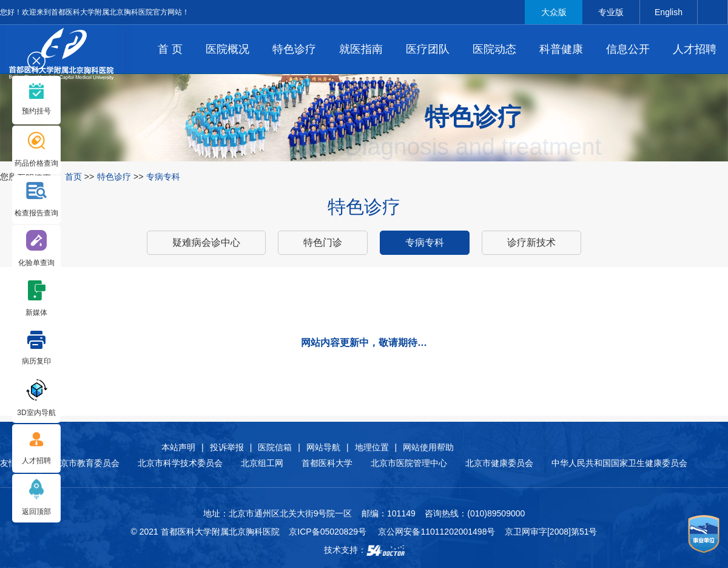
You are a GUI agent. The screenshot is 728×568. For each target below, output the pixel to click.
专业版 (611, 12)
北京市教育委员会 (86, 463)
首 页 (170, 49)
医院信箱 (275, 447)
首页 (73, 177)
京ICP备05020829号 (328, 532)
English (669, 12)
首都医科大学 (327, 463)
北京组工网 (262, 463)
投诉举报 (227, 447)
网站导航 (323, 447)
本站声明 (178, 447)
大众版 (554, 12)
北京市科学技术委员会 (180, 463)
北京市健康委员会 (499, 463)
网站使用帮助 (428, 447)
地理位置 (372, 447)
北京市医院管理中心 (409, 463)
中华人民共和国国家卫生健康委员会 (619, 463)
